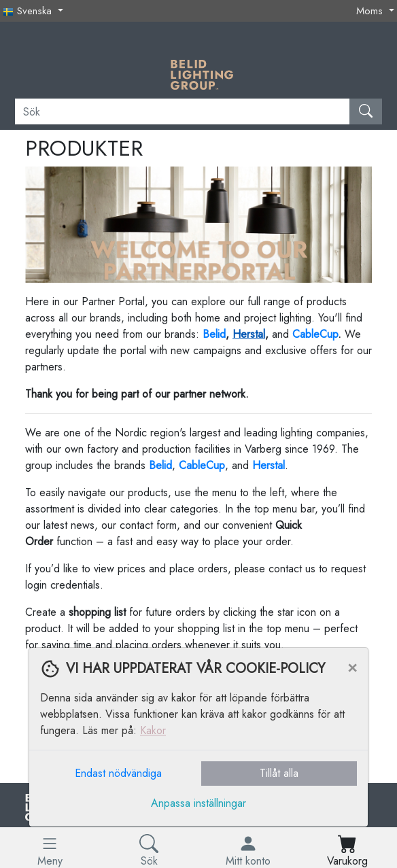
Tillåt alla (279, 773)
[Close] (352, 667)
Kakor (153, 730)
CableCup (315, 334)
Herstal (249, 334)
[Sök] (183, 111)
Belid (160, 465)
